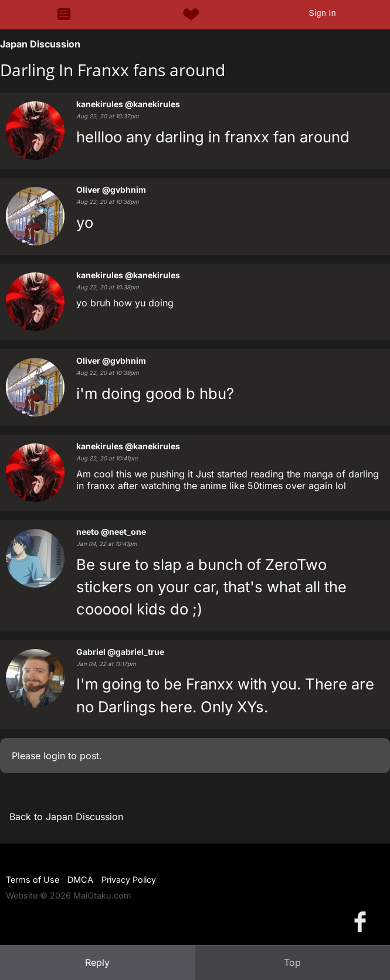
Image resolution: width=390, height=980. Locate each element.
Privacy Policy (129, 880)
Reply (97, 962)
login (54, 756)
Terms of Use (33, 880)
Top (292, 962)
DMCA (80, 880)
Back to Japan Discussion (66, 817)
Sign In (322, 13)
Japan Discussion (40, 44)
